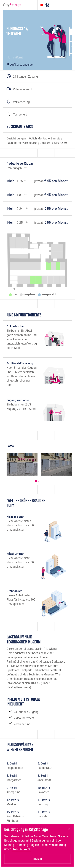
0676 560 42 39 (21, 849)
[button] (36, 481)
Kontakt (37, 859)
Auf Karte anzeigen (20, 65)
